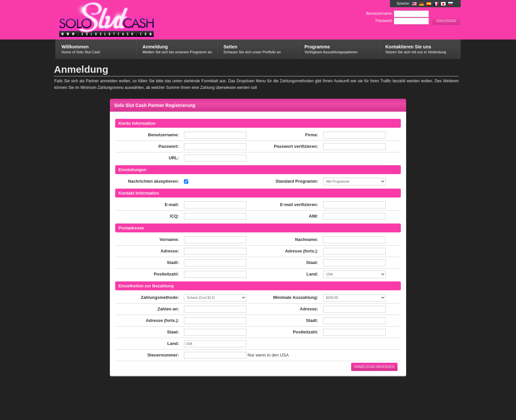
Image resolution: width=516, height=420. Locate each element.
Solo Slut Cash (134, 23)
